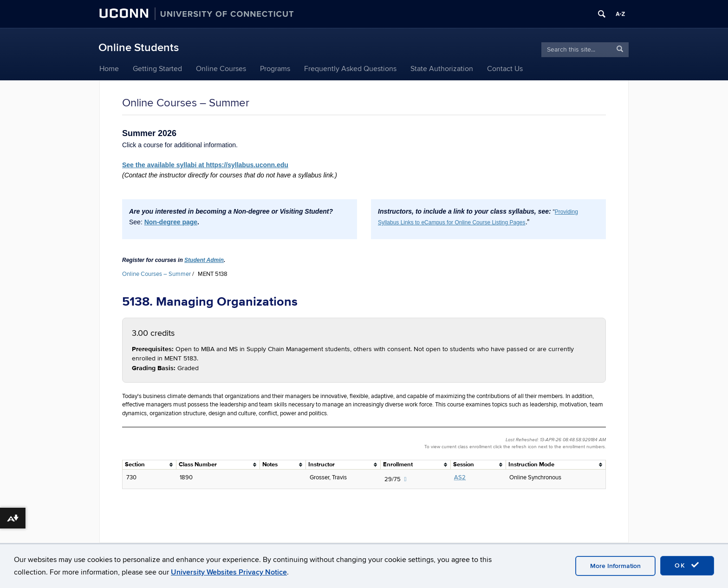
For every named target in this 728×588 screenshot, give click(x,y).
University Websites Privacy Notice (229, 572)
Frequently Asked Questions (350, 69)
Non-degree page (171, 222)
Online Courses (221, 69)
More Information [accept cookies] (615, 566)
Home (109, 69)
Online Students (139, 48)
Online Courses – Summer (156, 274)
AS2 (460, 477)
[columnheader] (149, 465)
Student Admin (204, 260)
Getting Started (157, 69)
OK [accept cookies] (687, 565)
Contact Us (505, 69)
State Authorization (442, 69)
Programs (275, 69)
